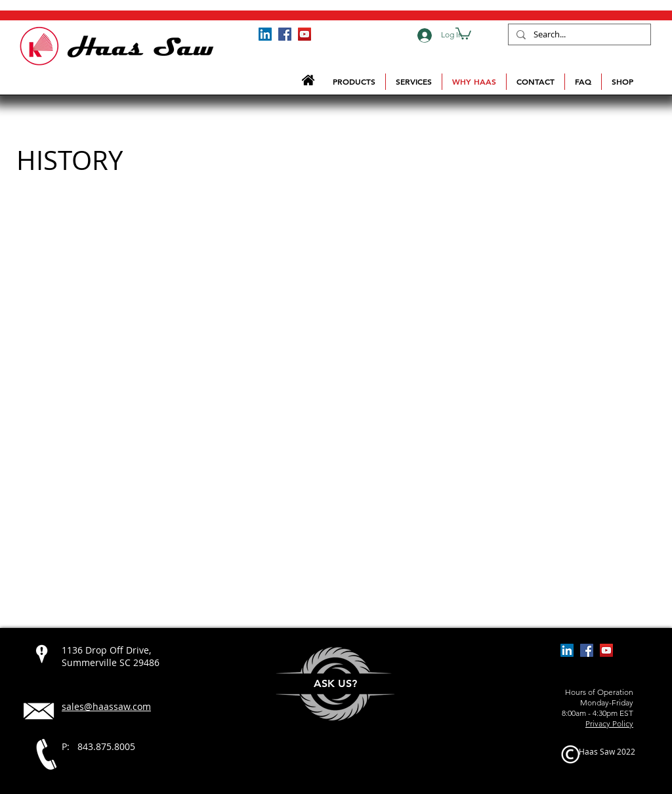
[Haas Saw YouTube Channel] (304, 34)
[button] (463, 33)
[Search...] (578, 35)
